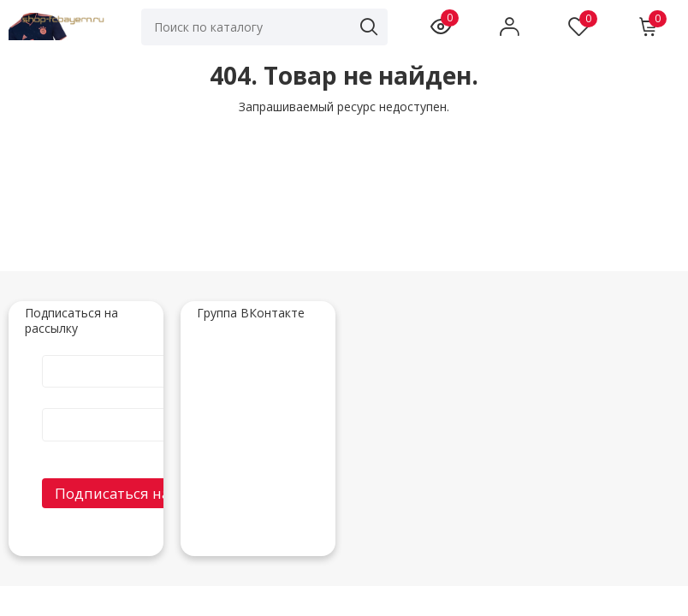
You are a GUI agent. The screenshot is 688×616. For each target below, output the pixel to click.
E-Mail (153, 407)
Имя (153, 354)
